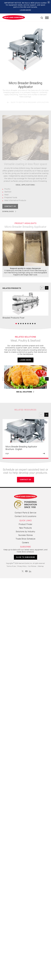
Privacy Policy (22, 843)
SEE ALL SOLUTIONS (24, 669)
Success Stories (26, 812)
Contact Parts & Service (25, 790)
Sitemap (41, 843)
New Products (26, 805)
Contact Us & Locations (25, 793)
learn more (25, 588)
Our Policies (32, 843)
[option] (25, 716)
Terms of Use (11, 843)
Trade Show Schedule (25, 816)
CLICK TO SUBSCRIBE (25, 834)
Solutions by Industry (25, 809)
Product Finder (25, 801)
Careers (25, 820)
